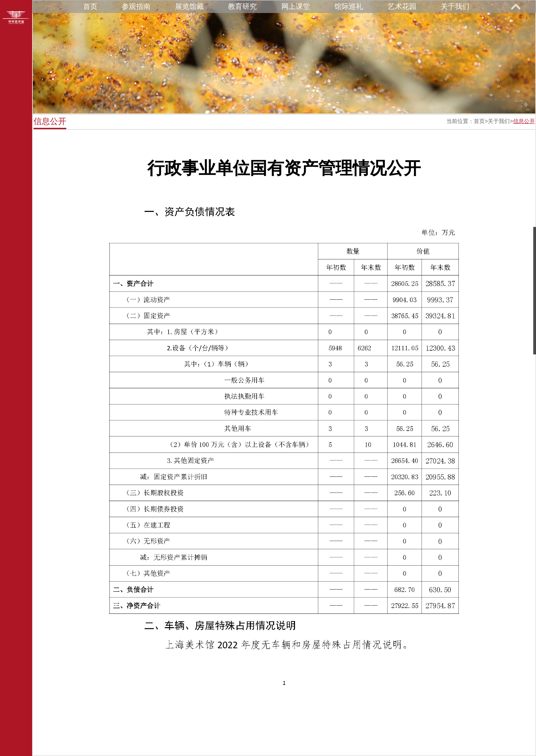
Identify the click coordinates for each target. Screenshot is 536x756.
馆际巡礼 (349, 6)
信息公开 (524, 121)
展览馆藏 (189, 6)
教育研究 (242, 6)
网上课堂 (296, 6)
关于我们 (455, 6)
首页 (90, 6)
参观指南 (136, 6)
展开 (515, 6)
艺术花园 (402, 6)
